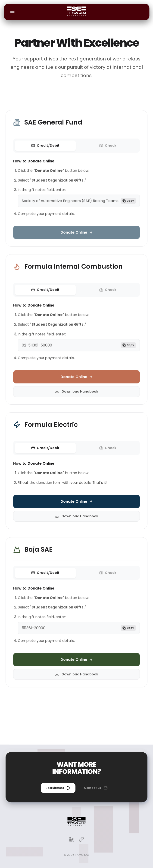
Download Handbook (77, 394)
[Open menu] (12, 12)
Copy (128, 203)
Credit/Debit (45, 147)
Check (108, 147)
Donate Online (77, 234)
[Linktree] (81, 840)
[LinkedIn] (72, 840)
